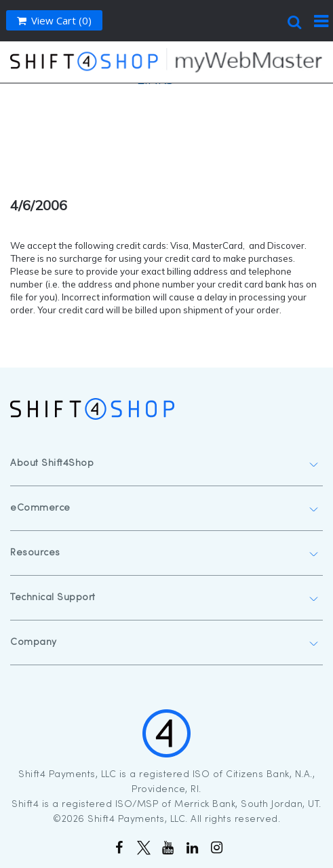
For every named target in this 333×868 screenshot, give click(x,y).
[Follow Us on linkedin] (191, 849)
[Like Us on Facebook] (118, 849)
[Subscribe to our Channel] (167, 849)
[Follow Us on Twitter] (142, 849)
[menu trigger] (321, 20)
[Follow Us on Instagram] (216, 849)
